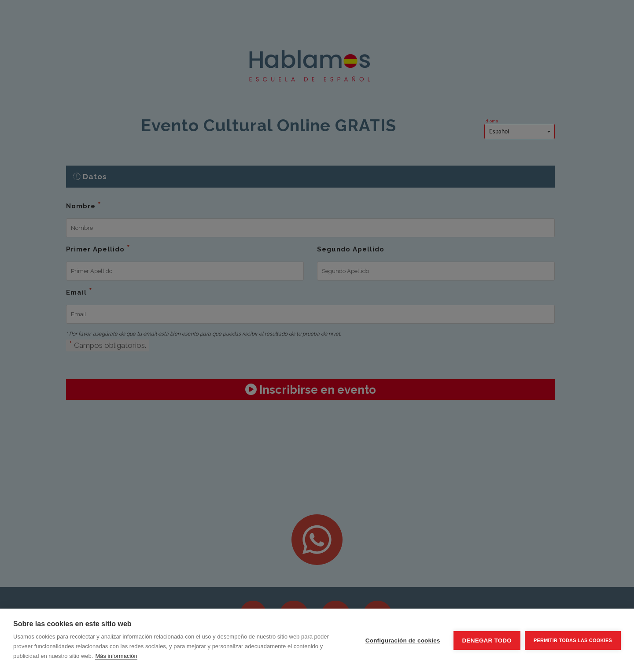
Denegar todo (487, 641)
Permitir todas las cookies (573, 640)
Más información (116, 656)
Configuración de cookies (403, 641)
